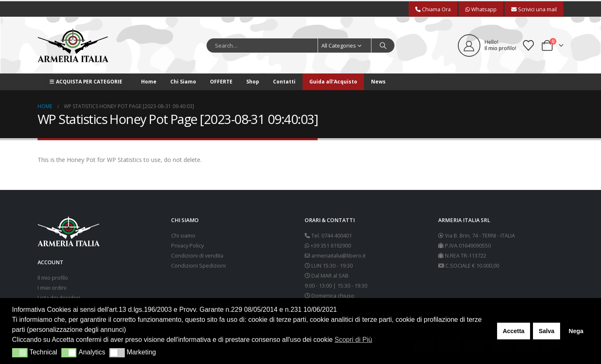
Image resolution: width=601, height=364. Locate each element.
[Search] (383, 45)
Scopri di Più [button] (354, 340)
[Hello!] (487, 45)
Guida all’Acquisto (333, 82)
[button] (20, 353)
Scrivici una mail (534, 9)
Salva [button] (547, 331)
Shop (253, 82)
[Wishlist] (529, 45)
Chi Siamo (183, 82)
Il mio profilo (53, 278)
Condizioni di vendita (197, 256)
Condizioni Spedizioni (198, 266)
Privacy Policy (187, 246)
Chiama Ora (433, 9)
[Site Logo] (73, 45)
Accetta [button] (513, 331)
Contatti (284, 82)
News (378, 82)
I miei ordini (52, 288)
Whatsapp (481, 9)
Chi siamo (183, 236)
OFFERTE (221, 82)
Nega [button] (576, 331)
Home (149, 82)
